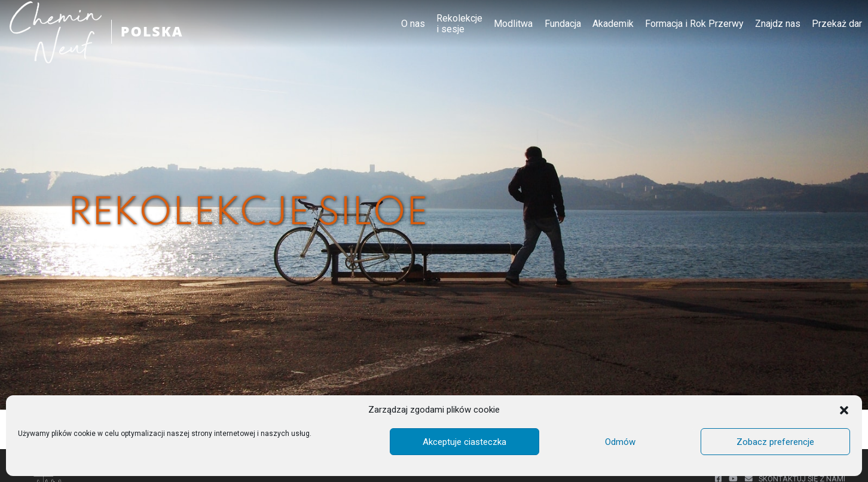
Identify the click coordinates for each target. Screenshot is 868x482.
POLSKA (153, 31)
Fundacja (563, 24)
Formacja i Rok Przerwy (694, 24)
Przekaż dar (837, 24)
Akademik (613, 24)
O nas (413, 24)
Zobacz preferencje (775, 442)
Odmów (620, 442)
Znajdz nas (778, 24)
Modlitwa (513, 24)
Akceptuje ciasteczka (464, 442)
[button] (844, 410)
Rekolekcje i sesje (459, 24)
